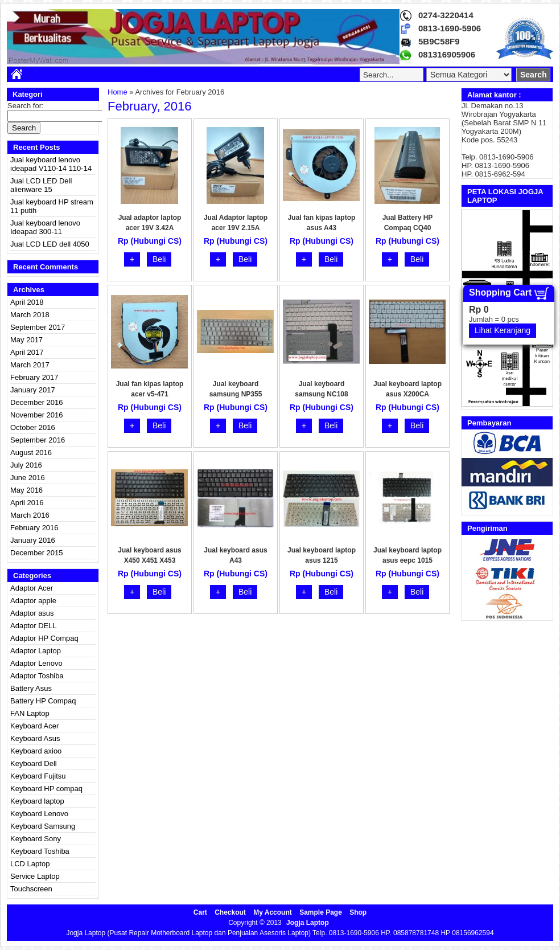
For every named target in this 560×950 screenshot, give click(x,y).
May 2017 (26, 340)
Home (118, 92)
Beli (159, 259)
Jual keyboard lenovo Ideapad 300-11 (45, 227)
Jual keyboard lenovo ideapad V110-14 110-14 (51, 164)
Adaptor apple (33, 601)
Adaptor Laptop (36, 651)
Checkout (230, 912)
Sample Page (321, 912)
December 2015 (37, 553)
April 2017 (27, 352)
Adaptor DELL (34, 626)
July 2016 (26, 465)
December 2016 (37, 402)
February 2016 (34, 528)
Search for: (26, 106)
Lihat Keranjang (503, 330)
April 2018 (27, 302)
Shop (358, 912)
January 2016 (33, 540)
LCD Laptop (30, 864)
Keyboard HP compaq (46, 789)
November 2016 (37, 415)
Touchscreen (31, 889)
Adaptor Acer (32, 588)
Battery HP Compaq (43, 701)
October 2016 (33, 427)
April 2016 (27, 503)
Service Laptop (35, 876)
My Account (273, 912)
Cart (200, 912)
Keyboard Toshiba (40, 851)
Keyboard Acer (34, 726)
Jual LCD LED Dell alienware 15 (41, 185)
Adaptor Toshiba (37, 676)
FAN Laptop (30, 713)
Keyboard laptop (37, 801)
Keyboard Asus (35, 738)
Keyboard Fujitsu (38, 776)
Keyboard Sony (36, 839)
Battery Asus (31, 688)
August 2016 (31, 453)
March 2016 (30, 515)
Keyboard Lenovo (39, 814)
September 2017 (38, 327)
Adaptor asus (32, 613)
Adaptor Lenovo (36, 663)
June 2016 (28, 478)
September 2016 (38, 440)
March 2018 (30, 315)
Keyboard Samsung (43, 826)
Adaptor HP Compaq (44, 638)
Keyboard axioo (36, 751)
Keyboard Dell (34, 763)
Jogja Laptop (308, 923)
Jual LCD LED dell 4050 (50, 244)
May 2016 (26, 490)
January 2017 (33, 390)
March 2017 (30, 365)
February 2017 (34, 377)
